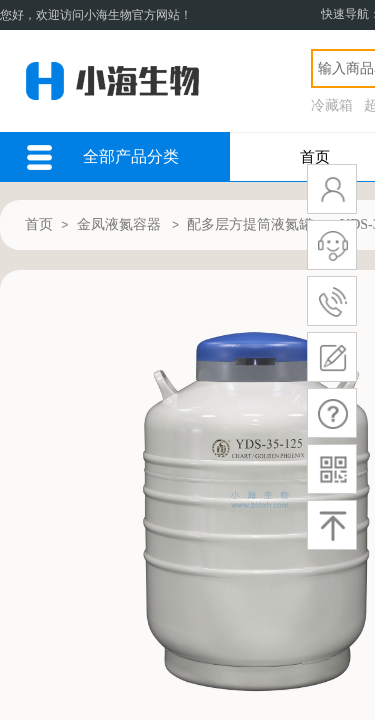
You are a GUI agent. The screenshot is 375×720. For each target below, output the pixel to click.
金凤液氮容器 (119, 224)
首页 (315, 157)
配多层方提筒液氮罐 (250, 224)
